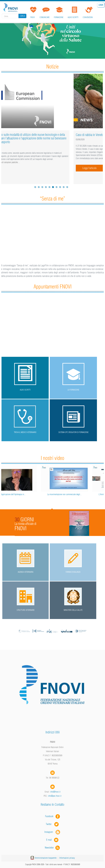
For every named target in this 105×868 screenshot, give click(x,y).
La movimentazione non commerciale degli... (78, 494)
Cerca (22, 16)
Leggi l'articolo (19, 172)
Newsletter (53, 848)
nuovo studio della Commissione (21, 153)
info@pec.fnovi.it (55, 796)
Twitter (52, 824)
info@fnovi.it (55, 792)
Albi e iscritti (73, 17)
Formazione (59, 17)
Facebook (50, 816)
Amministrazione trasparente (46, 858)
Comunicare (45, 17)
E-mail (49, 840)
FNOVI (33, 17)
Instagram (52, 832)
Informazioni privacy (67, 858)
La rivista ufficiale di (25, 524)
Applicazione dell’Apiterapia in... (27, 494)
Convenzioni (88, 17)
